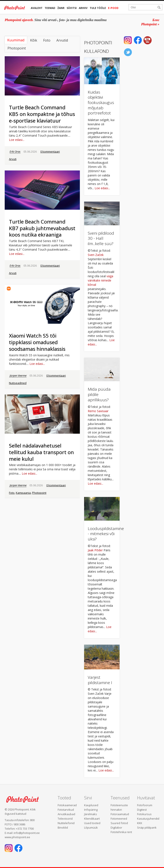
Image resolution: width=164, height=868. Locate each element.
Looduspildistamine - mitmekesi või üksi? (106, 534)
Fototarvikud (66, 810)
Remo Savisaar (98, 411)
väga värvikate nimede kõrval (100, 280)
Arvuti (13, 159)
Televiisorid (65, 819)
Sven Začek (96, 255)
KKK (140, 823)
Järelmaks (91, 814)
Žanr (61, 8)
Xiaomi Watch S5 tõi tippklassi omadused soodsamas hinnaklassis (37, 342)
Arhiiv (83, 8)
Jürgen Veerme (18, 376)
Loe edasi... (17, 140)
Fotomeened (119, 819)
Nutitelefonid (66, 823)
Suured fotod (119, 823)
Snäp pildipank (147, 828)
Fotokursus (144, 814)
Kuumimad (16, 40)
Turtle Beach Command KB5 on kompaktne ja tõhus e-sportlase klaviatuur (42, 114)
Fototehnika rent (121, 832)
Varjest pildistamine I (100, 680)
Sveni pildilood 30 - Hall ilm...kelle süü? (101, 238)
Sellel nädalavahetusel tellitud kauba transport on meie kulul (41, 452)
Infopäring (91, 810)
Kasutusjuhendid (148, 819)
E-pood (113, 8)
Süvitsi (72, 8)
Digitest (142, 810)
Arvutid (62, 40)
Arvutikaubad (66, 814)
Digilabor (116, 828)
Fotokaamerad (67, 805)
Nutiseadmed (18, 383)
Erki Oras (15, 152)
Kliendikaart (92, 819)
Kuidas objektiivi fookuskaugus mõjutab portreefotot (101, 103)
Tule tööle (98, 8)
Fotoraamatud (120, 814)
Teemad (50, 8)
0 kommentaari (50, 152)
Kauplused (91, 805)
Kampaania (23, 493)
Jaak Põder (95, 550)
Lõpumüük (91, 828)
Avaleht (37, 8)
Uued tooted (92, 823)
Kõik (34, 40)
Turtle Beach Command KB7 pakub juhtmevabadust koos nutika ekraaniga (42, 228)
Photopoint (17, 48)
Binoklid (63, 828)
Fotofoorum (145, 805)
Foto (47, 40)
